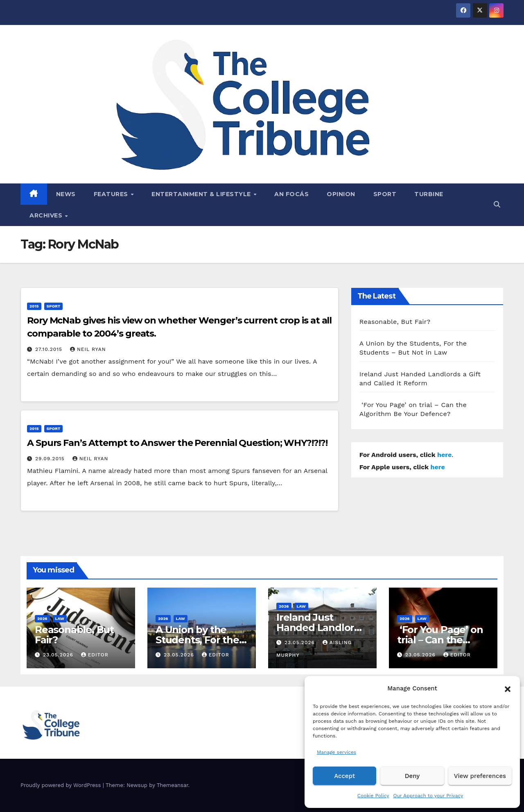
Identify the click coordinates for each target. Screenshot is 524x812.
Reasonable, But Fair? (395, 322)
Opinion (341, 194)
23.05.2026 (59, 655)
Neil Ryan (88, 349)
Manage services (337, 752)
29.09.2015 (51, 459)
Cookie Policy (373, 796)
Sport (385, 194)
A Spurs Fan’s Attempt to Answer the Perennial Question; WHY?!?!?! (177, 443)
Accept (344, 776)
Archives (47, 215)
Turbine (429, 194)
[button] (508, 688)
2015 (34, 306)
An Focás (291, 194)
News (66, 194)
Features (112, 194)
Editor (95, 655)
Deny (412, 776)
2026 (42, 619)
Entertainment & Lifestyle (202, 194)
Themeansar (173, 785)
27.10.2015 (50, 349)
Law (60, 619)
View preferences (480, 776)
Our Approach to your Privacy (428, 796)
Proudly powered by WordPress (62, 785)
